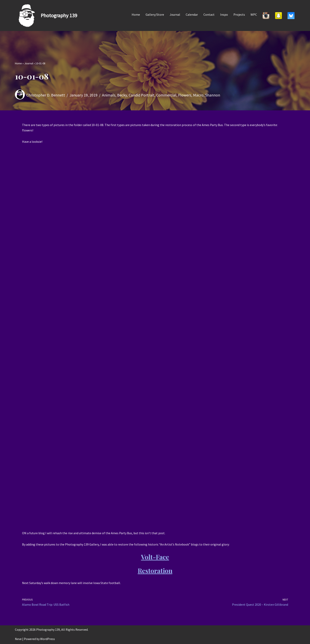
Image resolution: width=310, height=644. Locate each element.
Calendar (192, 14)
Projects (239, 14)
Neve (18, 639)
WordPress (48, 639)
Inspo (224, 14)
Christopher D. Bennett (46, 95)
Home (136, 14)
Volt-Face (155, 557)
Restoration (155, 570)
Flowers (185, 95)
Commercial (166, 95)
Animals (109, 95)
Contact (209, 14)
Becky (122, 95)
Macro (198, 95)
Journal (175, 14)
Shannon (213, 95)
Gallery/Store (155, 14)
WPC (254, 14)
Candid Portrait (141, 95)
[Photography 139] (46, 15)
